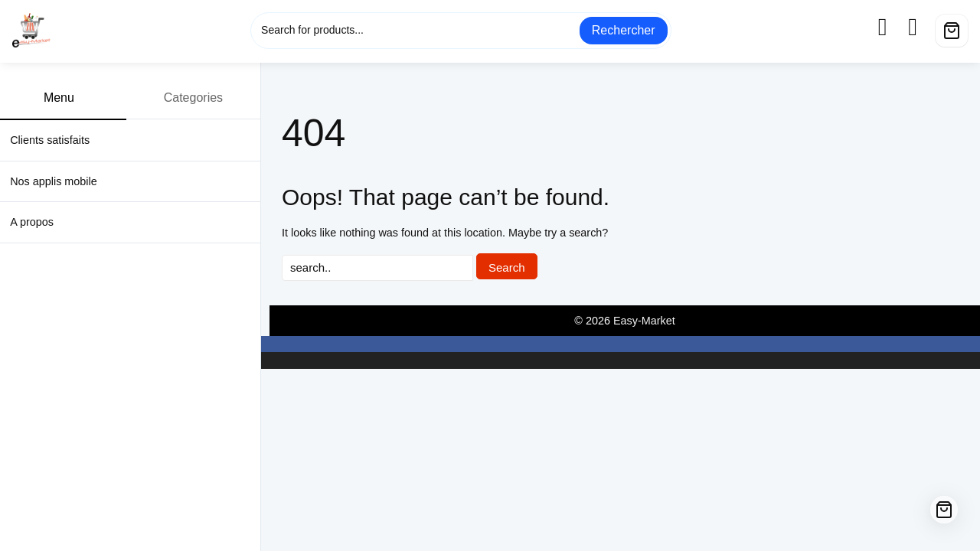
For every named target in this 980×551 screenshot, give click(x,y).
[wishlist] (922, 27)
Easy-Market (644, 321)
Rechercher (624, 30)
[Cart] (952, 31)
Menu (67, 98)
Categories (202, 98)
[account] (892, 27)
